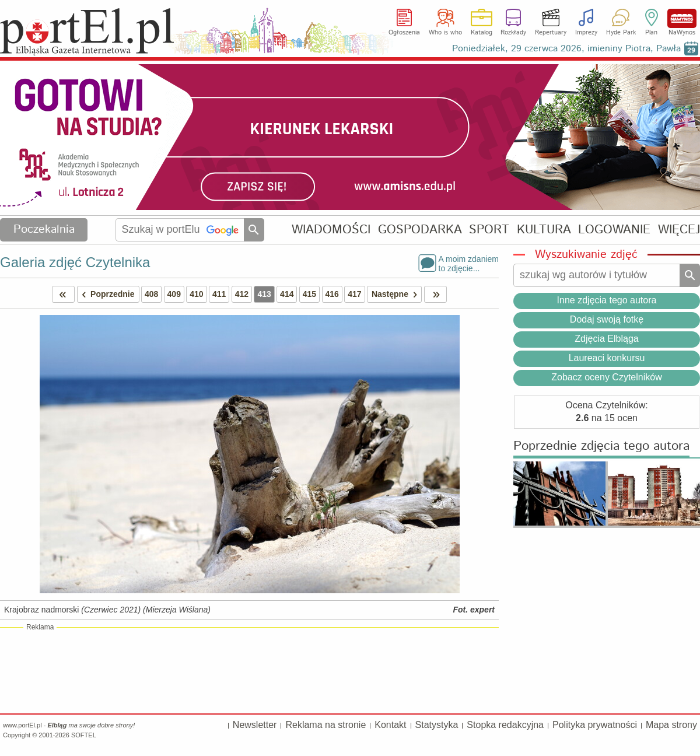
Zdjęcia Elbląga (606, 339)
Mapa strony (671, 725)
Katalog (482, 33)
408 (151, 294)
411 (219, 294)
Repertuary (551, 33)
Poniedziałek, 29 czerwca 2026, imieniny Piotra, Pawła (566, 49)
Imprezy (586, 33)
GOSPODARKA (420, 230)
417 (354, 294)
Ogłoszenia (404, 33)
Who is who (445, 33)
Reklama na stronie (325, 725)
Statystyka (437, 725)
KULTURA (544, 230)
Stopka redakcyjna (505, 725)
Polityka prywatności (595, 725)
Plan (651, 33)
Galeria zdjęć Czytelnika (75, 262)
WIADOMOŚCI (331, 230)
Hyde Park (621, 33)
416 (332, 294)
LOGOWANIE (614, 230)
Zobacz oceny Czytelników (606, 377)
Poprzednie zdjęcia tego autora (601, 447)
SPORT (489, 230)
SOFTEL (84, 735)
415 (309, 294)
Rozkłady (513, 33)
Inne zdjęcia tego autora (607, 300)
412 (242, 294)
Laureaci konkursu (607, 358)
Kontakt (390, 725)
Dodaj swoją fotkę (607, 319)
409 (174, 294)
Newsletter (255, 725)
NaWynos (682, 18)
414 (287, 294)
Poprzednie (106, 294)
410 (196, 294)
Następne (396, 294)
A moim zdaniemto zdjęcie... (469, 263)
